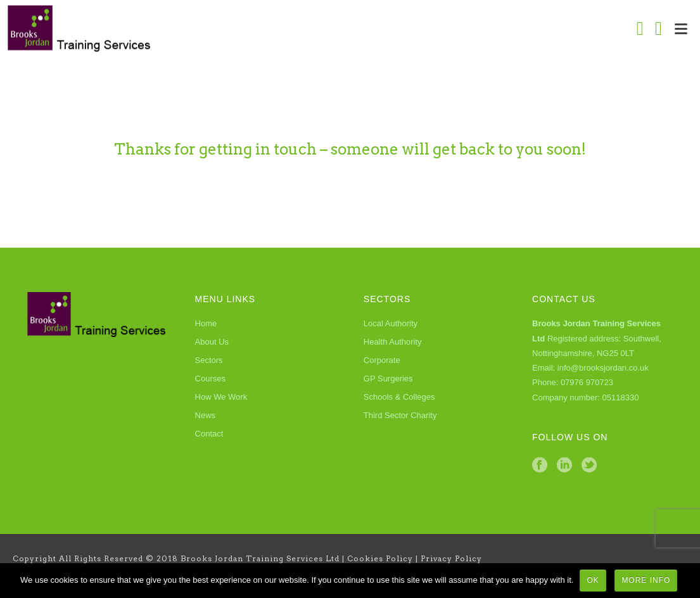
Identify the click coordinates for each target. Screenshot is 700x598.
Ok (593, 580)
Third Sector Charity (400, 415)
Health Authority (393, 342)
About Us (212, 342)
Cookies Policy (380, 558)
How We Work (221, 397)
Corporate (382, 360)
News (206, 415)
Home (206, 323)
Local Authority (391, 323)
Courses (210, 379)
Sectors (209, 360)
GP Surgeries (388, 379)
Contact (209, 434)
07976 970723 (587, 382)
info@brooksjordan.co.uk (603, 368)
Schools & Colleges (399, 397)
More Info (646, 580)
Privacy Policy (451, 558)
